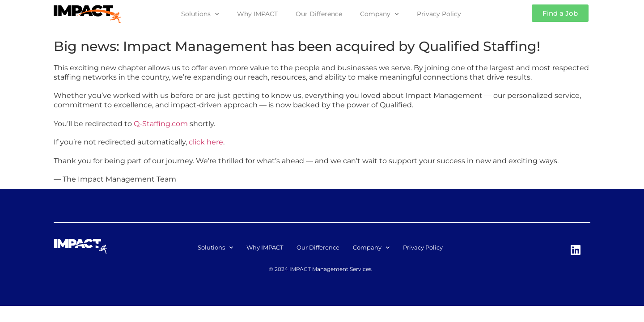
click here (206, 142)
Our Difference (319, 14)
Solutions (200, 14)
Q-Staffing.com (161, 124)
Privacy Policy (439, 14)
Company (379, 14)
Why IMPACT (257, 14)
